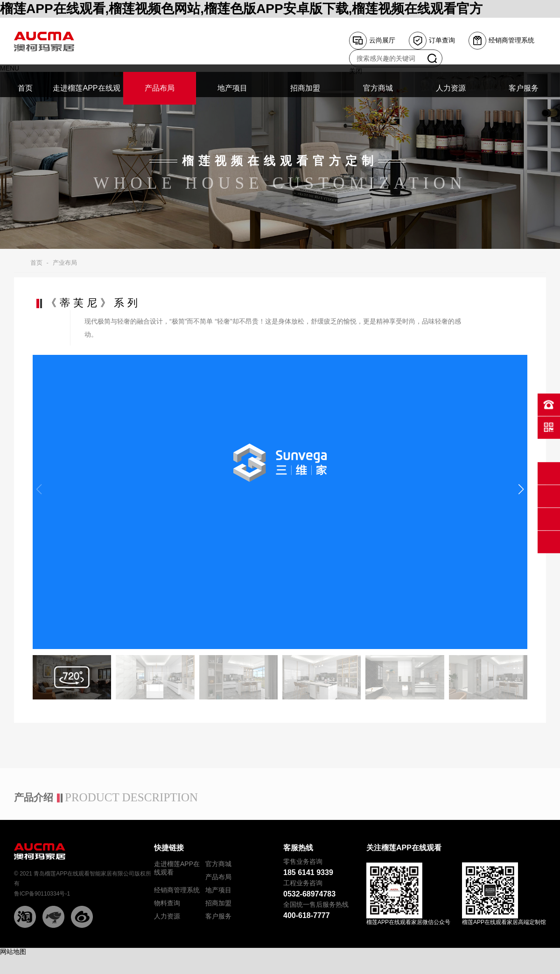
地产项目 (218, 890)
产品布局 (218, 877)
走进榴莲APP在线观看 (177, 868)
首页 (36, 263)
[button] (521, 489)
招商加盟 (218, 903)
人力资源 (167, 916)
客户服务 (218, 916)
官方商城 (218, 864)
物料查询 (167, 903)
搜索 (432, 58)
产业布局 (65, 263)
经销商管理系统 (177, 890)
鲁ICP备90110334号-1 (42, 894)
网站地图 (13, 952)
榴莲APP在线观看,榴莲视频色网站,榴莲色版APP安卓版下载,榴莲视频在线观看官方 (241, 9)
